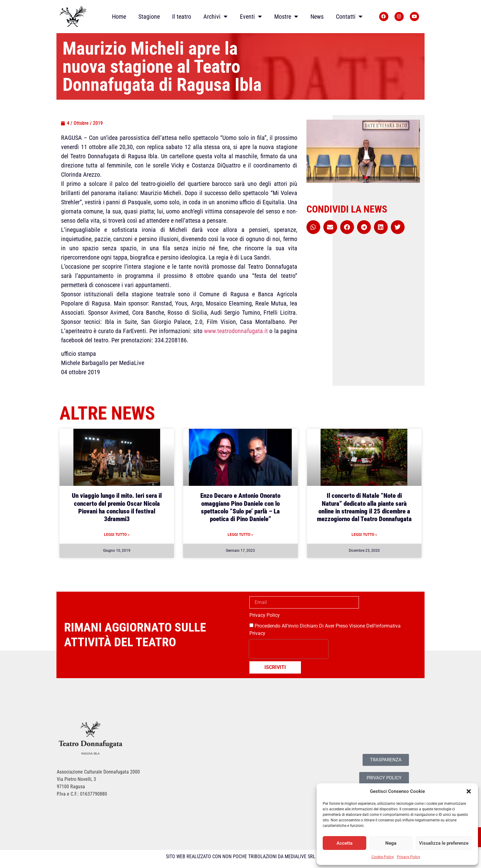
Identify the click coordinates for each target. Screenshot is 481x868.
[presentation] (289, 649)
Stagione (149, 17)
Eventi (251, 17)
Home (119, 17)
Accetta (344, 843)
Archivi (215, 17)
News (317, 17)
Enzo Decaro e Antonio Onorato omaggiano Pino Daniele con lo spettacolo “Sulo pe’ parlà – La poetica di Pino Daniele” (240, 507)
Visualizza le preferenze (444, 843)
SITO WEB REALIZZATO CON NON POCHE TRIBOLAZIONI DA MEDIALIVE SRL (241, 856)
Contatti (349, 17)
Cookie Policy (383, 857)
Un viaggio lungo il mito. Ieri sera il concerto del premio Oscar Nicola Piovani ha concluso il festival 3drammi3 (117, 507)
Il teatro (182, 17)
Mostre (286, 17)
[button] (469, 791)
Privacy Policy (409, 857)
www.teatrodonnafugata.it (236, 331)
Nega (391, 843)
